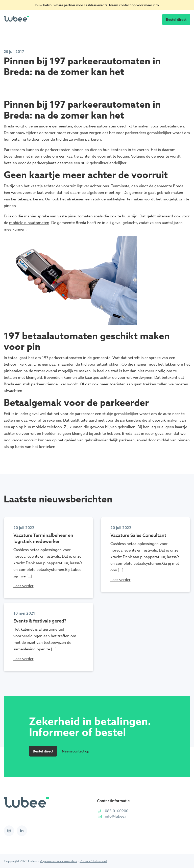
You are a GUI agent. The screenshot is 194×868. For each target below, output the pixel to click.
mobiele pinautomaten (29, 223)
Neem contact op (76, 751)
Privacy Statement (93, 861)
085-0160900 (117, 811)
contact (125, 5)
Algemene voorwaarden (58, 861)
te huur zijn (127, 216)
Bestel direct (176, 19)
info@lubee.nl (117, 816)
